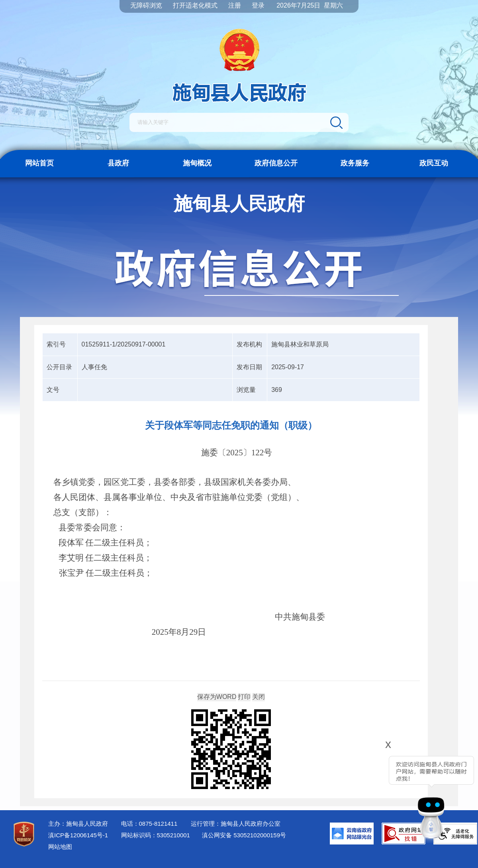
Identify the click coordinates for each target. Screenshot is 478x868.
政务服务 (355, 163)
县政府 (118, 163)
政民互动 (434, 163)
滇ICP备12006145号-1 (78, 835)
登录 (258, 5)
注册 (235, 5)
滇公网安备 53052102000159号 (244, 835)
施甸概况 (197, 163)
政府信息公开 (276, 163)
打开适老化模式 (195, 5)
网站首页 (39, 163)
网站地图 (60, 847)
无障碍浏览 (146, 5)
